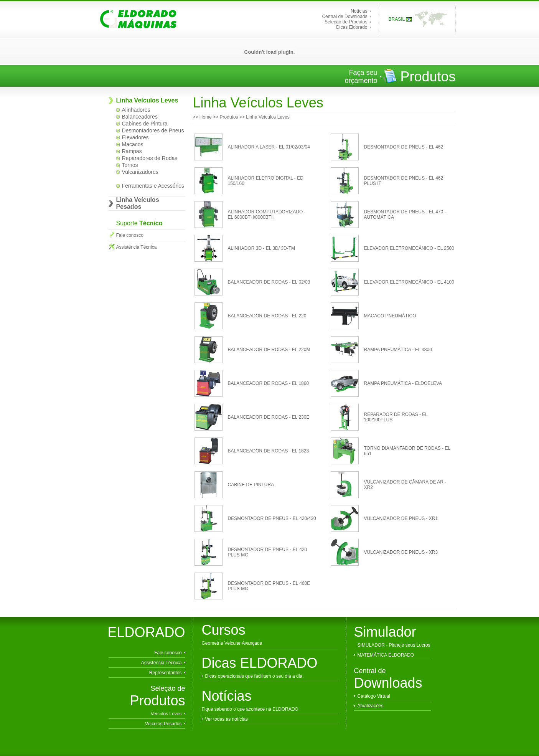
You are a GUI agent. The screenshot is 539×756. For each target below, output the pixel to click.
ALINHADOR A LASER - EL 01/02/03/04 (269, 147)
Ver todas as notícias (227, 719)
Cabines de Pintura (145, 124)
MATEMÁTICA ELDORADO (386, 655)
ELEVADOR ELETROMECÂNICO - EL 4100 (409, 282)
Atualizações (371, 706)
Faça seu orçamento (361, 77)
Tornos (130, 165)
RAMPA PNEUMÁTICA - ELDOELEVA (403, 383)
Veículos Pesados (163, 724)
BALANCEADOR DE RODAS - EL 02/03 (269, 282)
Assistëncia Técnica (137, 247)
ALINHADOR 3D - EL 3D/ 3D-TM (262, 248)
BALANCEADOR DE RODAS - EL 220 (267, 316)
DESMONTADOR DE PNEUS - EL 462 (404, 147)
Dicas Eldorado (352, 27)
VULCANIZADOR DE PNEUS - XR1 (401, 518)
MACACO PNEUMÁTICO (390, 316)
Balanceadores (140, 117)
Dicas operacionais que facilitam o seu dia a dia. (255, 676)
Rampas (132, 151)
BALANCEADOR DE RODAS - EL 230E (269, 417)
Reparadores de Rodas (150, 158)
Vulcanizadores (140, 172)
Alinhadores (136, 110)
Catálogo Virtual (374, 696)
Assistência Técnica (162, 663)
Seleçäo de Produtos (346, 22)
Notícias (359, 11)
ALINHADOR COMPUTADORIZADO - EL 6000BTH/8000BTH (267, 215)
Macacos (133, 144)
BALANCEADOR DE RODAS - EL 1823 (269, 451)
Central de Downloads (344, 17)
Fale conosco (130, 235)
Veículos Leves (166, 714)
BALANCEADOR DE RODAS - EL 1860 (269, 383)
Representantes (166, 673)
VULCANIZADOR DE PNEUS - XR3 (401, 552)
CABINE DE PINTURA (251, 485)
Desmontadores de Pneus (153, 130)
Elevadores (135, 137)
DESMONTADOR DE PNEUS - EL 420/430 (272, 518)
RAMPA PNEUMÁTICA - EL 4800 (398, 350)
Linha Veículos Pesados (138, 203)
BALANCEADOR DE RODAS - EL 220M (269, 350)
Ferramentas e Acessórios (153, 186)
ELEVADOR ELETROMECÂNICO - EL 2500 (409, 248)
